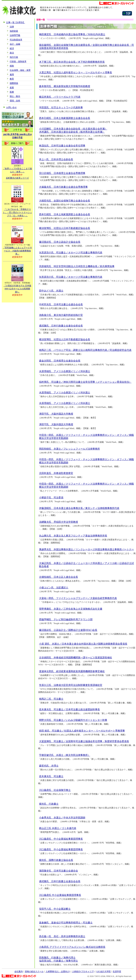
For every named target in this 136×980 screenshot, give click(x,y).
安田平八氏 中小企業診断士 (55, 909)
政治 (12, 53)
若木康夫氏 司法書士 (51, 776)
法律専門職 (15, 35)
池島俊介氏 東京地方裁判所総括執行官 (61, 315)
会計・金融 (15, 44)
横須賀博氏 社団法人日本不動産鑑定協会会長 (65, 228)
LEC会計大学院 (104, 971)
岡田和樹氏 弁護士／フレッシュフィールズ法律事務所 (69, 449)
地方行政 (14, 57)
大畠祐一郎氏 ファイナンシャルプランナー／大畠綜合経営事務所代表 (78, 598)
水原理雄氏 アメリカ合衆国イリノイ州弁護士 (65, 371)
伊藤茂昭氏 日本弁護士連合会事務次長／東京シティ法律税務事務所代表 (79, 508)
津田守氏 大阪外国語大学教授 (56, 414)
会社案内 (19, 971)
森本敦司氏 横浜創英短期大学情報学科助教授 (65, 86)
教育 (12, 79)
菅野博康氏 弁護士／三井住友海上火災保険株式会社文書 (71, 609)
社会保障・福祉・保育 (20, 70)
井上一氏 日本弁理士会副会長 (56, 159)
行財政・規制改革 (18, 61)
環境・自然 (15, 101)
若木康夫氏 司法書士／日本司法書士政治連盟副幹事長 (69, 709)
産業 (12, 88)
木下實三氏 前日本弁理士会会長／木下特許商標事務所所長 (72, 62)
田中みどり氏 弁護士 (51, 291)
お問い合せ (11, 107)
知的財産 (14, 31)
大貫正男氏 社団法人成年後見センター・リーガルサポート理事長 (76, 72)
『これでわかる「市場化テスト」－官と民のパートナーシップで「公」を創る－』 (17, 212)
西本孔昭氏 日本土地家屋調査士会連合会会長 (65, 118)
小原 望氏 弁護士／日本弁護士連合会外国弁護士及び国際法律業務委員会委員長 (83, 644)
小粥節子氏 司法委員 (51, 497)
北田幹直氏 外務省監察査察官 (56, 473)
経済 (12, 48)
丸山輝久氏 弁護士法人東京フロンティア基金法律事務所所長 (73, 536)
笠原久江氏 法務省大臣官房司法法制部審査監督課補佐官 (71, 685)
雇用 (12, 75)
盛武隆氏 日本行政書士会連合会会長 (60, 881)
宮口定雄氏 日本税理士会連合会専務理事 (62, 173)
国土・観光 (15, 96)
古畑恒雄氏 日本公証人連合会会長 (59, 577)
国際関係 (14, 83)
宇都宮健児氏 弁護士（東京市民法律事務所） (65, 755)
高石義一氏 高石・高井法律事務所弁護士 (62, 936)
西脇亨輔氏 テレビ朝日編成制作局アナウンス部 (66, 619)
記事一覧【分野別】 (16, 22)
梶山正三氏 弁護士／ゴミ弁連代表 (58, 828)
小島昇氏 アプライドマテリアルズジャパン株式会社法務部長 (72, 947)
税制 (12, 66)
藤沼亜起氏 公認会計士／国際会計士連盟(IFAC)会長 (68, 630)
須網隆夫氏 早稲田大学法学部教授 (59, 522)
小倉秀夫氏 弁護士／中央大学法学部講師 (62, 818)
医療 (12, 92)
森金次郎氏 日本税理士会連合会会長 (60, 361)
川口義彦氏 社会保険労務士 (55, 790)
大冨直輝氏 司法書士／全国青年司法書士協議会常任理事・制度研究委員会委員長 (84, 741)
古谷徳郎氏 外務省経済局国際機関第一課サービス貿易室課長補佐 (76, 658)
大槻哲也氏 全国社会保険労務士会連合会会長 (65, 201)
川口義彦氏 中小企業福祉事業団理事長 (61, 839)
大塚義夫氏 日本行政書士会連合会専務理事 (63, 187)
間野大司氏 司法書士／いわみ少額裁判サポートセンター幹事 (73, 720)
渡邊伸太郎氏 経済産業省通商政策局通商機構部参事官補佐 (72, 671)
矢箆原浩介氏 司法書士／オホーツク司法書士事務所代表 (71, 252)
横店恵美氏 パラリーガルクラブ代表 (60, 97)
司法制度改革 (16, 40)
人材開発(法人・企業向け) (58, 971)
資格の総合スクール (34, 971)
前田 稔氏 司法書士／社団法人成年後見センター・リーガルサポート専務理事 (82, 731)
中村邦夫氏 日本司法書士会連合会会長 (61, 304)
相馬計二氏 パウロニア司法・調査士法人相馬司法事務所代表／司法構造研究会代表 (85, 350)
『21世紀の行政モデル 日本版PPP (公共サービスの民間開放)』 (17, 289)
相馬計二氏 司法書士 (51, 699)
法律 (12, 27)
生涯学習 (117, 971)
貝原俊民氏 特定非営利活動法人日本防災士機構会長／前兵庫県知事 (77, 266)
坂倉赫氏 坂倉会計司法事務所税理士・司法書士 (66, 923)
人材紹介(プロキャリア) (83, 971)
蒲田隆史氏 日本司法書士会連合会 (59, 871)
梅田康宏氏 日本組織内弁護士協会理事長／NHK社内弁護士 (72, 34)
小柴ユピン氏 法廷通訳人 (54, 588)
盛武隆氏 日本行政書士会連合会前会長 (61, 326)
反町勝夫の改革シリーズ (17, 178)
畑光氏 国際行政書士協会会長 (56, 860)
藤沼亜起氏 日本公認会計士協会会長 (60, 242)
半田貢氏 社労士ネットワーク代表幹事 (61, 107)
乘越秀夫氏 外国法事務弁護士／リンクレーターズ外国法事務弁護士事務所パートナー (86, 549)
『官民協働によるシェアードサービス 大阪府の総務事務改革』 (17, 251)
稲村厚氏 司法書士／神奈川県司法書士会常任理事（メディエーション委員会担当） (85, 382)
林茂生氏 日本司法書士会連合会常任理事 (62, 146)
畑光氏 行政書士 (49, 804)
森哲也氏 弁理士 (49, 766)
